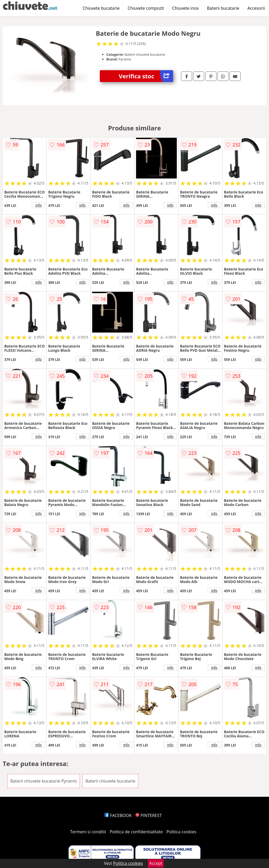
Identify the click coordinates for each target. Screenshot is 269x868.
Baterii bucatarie (223, 8)
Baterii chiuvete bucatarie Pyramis (44, 781)
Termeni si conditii (88, 832)
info (38, 205)
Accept (156, 863)
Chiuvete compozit (146, 8)
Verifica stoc (146, 76)
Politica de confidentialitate (136, 832)
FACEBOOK (118, 815)
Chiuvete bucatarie (101, 8)
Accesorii (256, 8)
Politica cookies (182, 832)
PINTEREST (148, 815)
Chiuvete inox (185, 8)
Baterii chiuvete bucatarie (110, 781)
